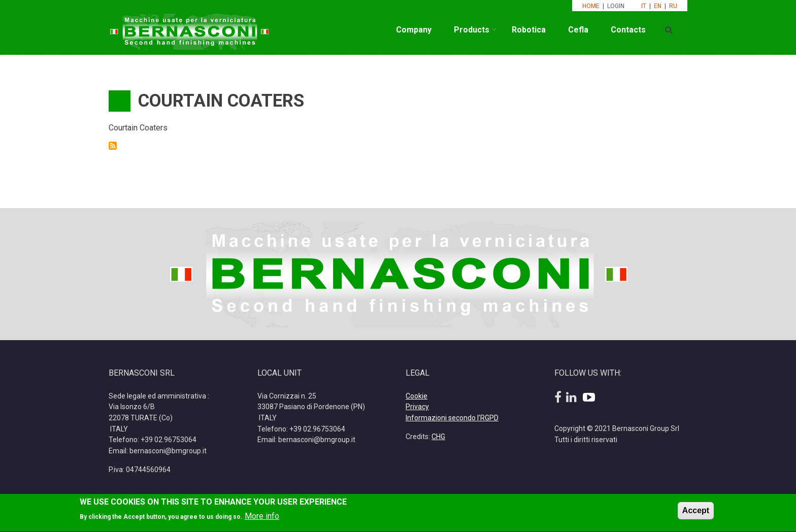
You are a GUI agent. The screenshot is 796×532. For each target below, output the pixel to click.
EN (658, 6)
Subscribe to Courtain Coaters (113, 146)
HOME (591, 6)
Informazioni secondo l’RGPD (452, 418)
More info (262, 519)
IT (644, 6)
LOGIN (617, 6)
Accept (696, 512)
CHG (438, 437)
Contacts (628, 30)
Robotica (529, 30)
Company (414, 30)
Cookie (417, 396)
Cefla (578, 30)
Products (472, 30)
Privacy (417, 407)
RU (673, 6)
